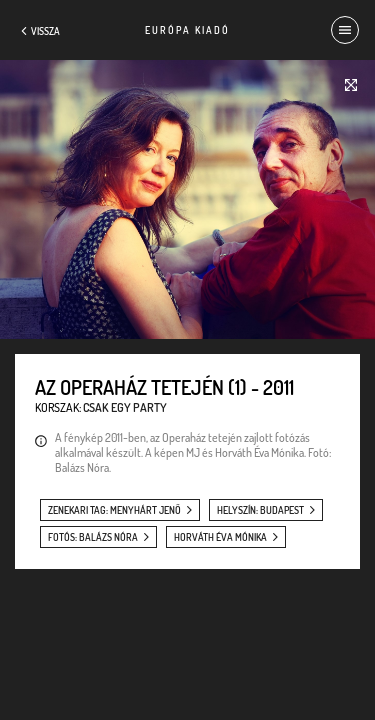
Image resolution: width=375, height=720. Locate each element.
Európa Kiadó (187, 30)
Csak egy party (125, 407)
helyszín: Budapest (260, 510)
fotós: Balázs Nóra (93, 537)
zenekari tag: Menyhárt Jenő (114, 510)
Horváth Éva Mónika (220, 537)
